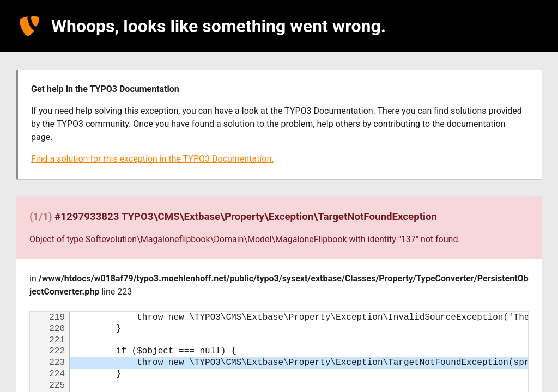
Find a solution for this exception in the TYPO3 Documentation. (152, 159)
